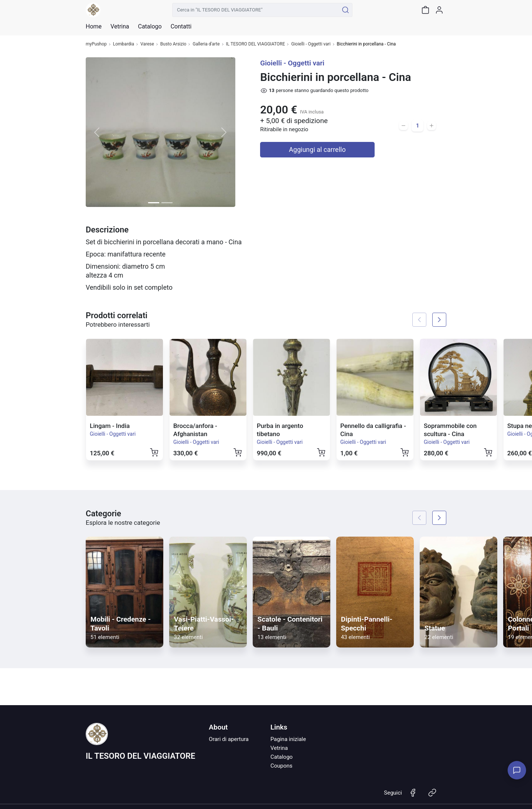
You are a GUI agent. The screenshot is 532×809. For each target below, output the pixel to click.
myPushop (96, 44)
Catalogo (150, 27)
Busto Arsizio (173, 44)
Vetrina (279, 748)
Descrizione (107, 230)
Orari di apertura (229, 739)
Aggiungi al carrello (317, 149)
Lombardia (124, 44)
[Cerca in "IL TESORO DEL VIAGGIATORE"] (255, 10)
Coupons (282, 766)
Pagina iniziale (288, 739)
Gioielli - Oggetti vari (311, 44)
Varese (147, 44)
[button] (97, 132)
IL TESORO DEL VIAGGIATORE (256, 44)
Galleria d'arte (206, 44)
